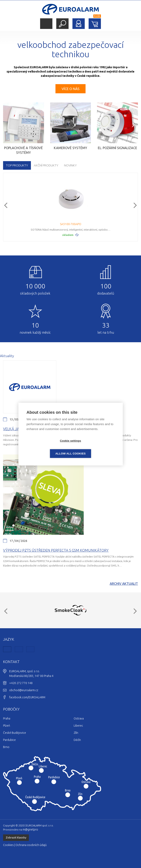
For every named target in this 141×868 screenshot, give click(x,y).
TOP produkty (17, 165)
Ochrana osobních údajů (31, 845)
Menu (46, 24)
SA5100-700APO (71, 224)
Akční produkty (46, 165)
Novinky (70, 165)
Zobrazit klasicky (16, 837)
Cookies (8, 845)
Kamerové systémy (70, 148)
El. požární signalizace (117, 148)
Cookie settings (47, 447)
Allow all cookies (94, 447)
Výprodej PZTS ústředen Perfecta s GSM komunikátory (56, 550)
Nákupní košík (95, 24)
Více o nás (70, 89)
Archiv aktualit (124, 584)
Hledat (62, 24)
